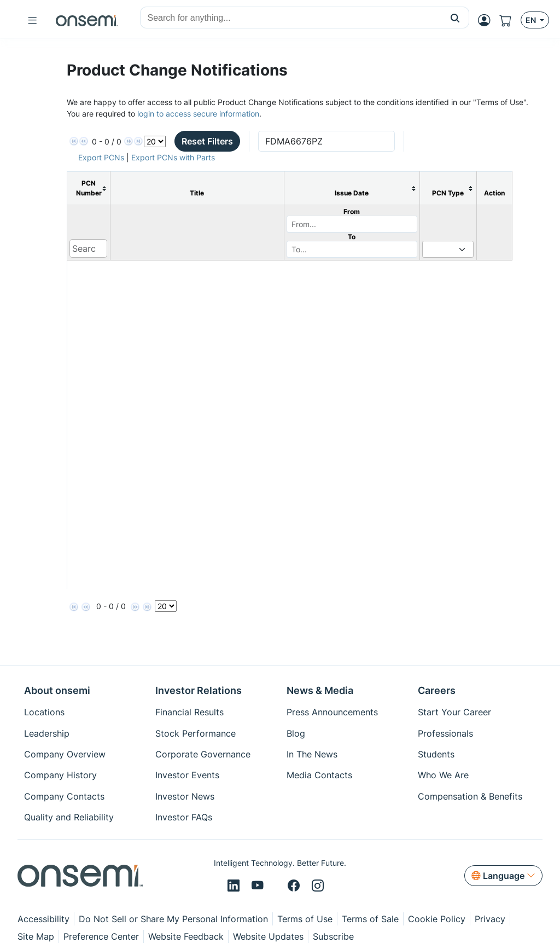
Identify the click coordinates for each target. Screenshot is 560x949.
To (352, 237)
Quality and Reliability (69, 817)
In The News (312, 754)
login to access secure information (198, 114)
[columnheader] (88, 189)
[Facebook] (295, 886)
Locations (44, 712)
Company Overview (65, 754)
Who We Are (443, 775)
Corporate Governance (203, 754)
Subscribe (333, 936)
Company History (60, 775)
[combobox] (291, 18)
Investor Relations (199, 690)
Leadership (47, 733)
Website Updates (268, 936)
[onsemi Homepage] (87, 20)
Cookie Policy (437, 919)
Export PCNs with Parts (173, 157)
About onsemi (57, 690)
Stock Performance (196, 733)
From (352, 212)
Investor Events (187, 775)
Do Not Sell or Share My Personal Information (173, 919)
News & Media (320, 690)
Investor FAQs (184, 817)
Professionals (445, 733)
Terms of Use (305, 919)
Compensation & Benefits (470, 796)
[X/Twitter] (277, 886)
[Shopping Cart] (510, 20)
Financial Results (189, 712)
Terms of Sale (370, 919)
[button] (455, 18)
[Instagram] (318, 886)
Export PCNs (101, 157)
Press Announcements (332, 712)
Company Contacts (64, 796)
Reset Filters (207, 141)
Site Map (36, 936)
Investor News (185, 796)
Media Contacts (319, 775)
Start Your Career (454, 712)
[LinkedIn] (235, 886)
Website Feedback (186, 936)
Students (436, 754)
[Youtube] (259, 886)
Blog (296, 733)
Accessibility (43, 919)
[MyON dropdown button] (488, 20)
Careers (437, 690)
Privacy (490, 919)
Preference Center (101, 936)
